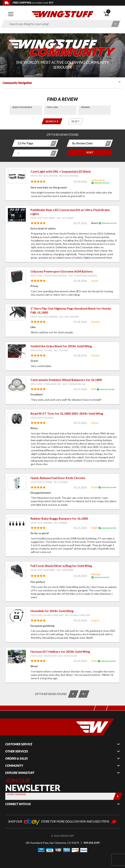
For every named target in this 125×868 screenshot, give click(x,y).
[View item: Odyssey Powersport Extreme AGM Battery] (17, 276)
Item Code (52, 107)
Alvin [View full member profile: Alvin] (94, 661)
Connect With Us (18, 804)
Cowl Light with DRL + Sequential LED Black (61, 171)
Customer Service (19, 744)
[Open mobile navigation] (11, 14)
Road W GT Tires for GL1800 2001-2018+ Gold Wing (67, 413)
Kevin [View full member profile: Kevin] (95, 281)
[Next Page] (73, 694)
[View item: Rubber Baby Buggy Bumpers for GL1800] (17, 523)
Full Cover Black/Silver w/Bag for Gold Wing (61, 566)
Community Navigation (17, 83)
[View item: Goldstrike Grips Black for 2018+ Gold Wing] (17, 351)
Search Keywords (22, 107)
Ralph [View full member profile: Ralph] (95, 528)
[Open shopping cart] (113, 14)
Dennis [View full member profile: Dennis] (95, 322)
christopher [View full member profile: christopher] (98, 180)
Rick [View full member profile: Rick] (94, 389)
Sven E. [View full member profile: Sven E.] (96, 620)
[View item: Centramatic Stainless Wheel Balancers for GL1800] (17, 385)
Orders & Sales (16, 758)
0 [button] (108, 11)
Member (85, 107)
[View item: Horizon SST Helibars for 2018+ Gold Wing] (17, 657)
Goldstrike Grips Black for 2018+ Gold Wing (61, 346)
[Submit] (118, 796)
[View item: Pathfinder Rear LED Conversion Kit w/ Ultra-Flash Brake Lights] (17, 215)
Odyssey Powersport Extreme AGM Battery (62, 271)
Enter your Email (17, 794)
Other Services (17, 751)
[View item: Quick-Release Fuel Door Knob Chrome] (17, 483)
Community (14, 766)
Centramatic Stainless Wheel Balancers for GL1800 (66, 380)
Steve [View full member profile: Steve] (95, 423)
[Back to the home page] (62, 14)
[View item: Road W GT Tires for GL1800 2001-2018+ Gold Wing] (17, 418)
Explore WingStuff (20, 773)
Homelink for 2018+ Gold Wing (52, 611)
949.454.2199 (91, 843)
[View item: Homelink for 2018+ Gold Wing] (17, 616)
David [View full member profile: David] (95, 487)
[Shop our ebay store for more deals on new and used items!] (62, 821)
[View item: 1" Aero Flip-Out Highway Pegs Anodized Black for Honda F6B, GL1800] (17, 313)
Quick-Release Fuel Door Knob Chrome (58, 478)
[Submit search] (115, 24)
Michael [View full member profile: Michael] (96, 574)
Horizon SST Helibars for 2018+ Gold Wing (60, 651)
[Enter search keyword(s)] (58, 24)
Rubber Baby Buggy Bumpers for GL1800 (59, 518)
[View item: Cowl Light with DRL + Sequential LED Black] (17, 176)
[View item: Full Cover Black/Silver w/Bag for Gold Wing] (17, 571)
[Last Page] (84, 694)
